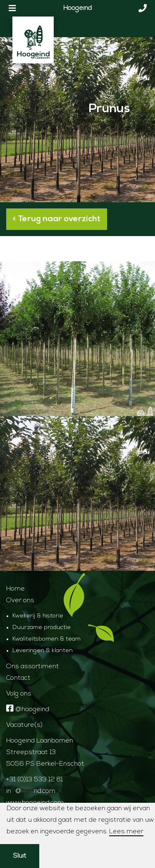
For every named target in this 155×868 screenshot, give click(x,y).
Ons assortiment (33, 667)
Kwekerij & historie (38, 616)
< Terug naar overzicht (57, 219)
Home (15, 589)
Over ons (20, 601)
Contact (18, 678)
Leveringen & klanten (43, 651)
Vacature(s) (24, 725)
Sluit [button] (20, 856)
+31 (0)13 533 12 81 (35, 780)
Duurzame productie (42, 628)
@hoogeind (28, 710)
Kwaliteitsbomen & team (46, 639)
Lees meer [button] (126, 832)
